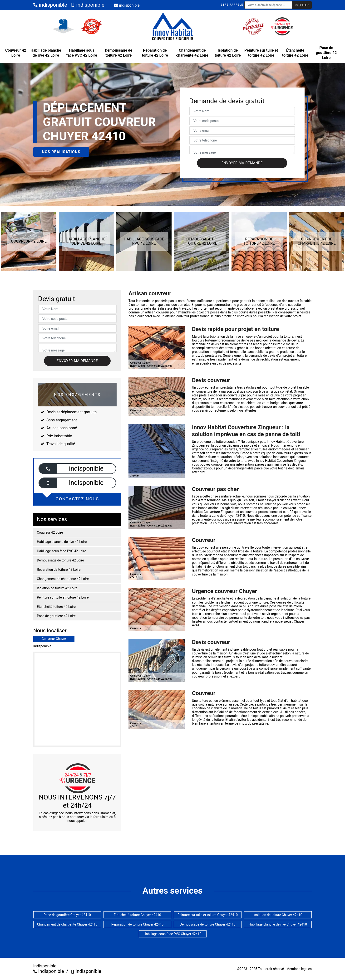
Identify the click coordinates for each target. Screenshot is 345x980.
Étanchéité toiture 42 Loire (295, 53)
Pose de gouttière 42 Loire (326, 53)
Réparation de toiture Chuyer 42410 (137, 924)
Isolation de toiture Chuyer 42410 (278, 915)
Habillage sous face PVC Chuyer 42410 (173, 934)
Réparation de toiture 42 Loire (155, 53)
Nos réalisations (61, 152)
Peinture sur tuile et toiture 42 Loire (261, 53)
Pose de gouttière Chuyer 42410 (67, 915)
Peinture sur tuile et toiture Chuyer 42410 (208, 915)
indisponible (50, 5)
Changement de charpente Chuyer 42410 (67, 924)
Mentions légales (299, 969)
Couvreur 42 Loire (16, 53)
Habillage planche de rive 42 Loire (46, 53)
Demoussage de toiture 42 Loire (119, 53)
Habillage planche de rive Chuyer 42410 (278, 924)
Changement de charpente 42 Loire (192, 53)
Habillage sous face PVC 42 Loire (82, 53)
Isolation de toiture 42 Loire (228, 53)
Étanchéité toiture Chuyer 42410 (137, 915)
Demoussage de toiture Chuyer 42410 (208, 924)
